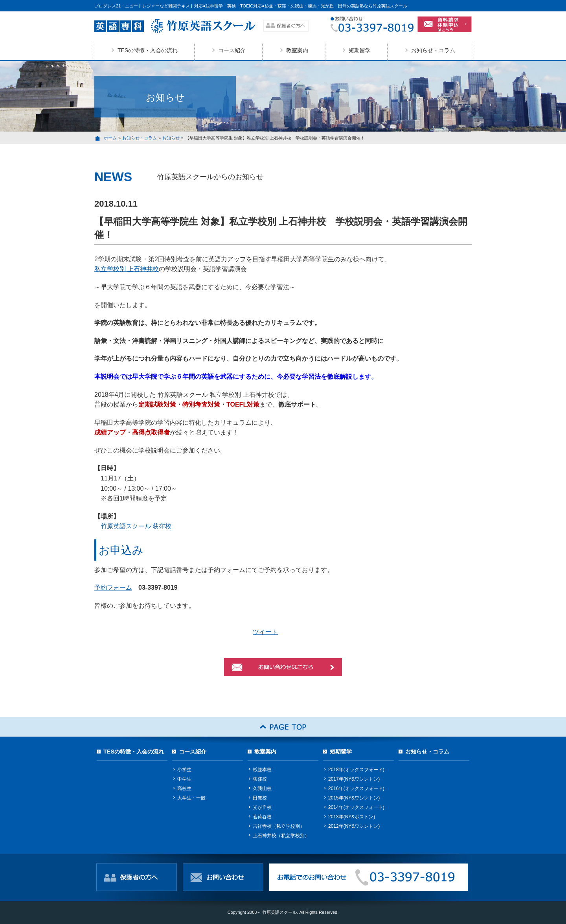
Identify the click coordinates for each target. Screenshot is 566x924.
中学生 (184, 779)
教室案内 (297, 50)
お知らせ (171, 138)
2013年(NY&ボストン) (352, 817)
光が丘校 (262, 807)
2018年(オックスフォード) (356, 770)
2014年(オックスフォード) (356, 807)
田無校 (260, 798)
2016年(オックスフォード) (356, 788)
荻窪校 (260, 779)
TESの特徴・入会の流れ (148, 50)
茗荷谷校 (262, 817)
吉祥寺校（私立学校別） (279, 826)
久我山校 (262, 788)
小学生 (184, 770)
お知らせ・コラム (433, 50)
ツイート (265, 632)
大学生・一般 (191, 798)
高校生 (184, 788)
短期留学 (360, 50)
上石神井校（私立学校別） (281, 836)
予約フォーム (113, 588)
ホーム (110, 138)
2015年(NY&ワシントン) (354, 798)
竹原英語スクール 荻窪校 (136, 526)
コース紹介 (232, 50)
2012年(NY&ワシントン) (354, 826)
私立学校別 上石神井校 (127, 269)
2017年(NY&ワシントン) (354, 779)
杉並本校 (262, 770)
